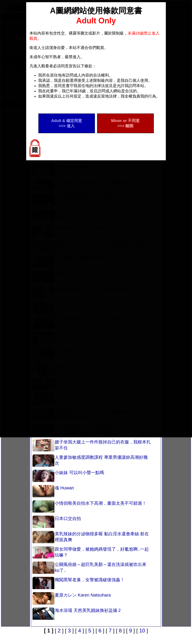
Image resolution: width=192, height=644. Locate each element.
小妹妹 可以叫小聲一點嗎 (68, 476)
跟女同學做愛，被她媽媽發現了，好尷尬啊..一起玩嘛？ (91, 553)
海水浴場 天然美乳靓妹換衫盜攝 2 (77, 614)
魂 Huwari (53, 492)
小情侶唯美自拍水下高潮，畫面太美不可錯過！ (89, 507)
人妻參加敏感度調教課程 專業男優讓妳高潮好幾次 (90, 461)
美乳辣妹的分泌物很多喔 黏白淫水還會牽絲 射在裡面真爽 (91, 538)
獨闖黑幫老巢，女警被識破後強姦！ (79, 583)
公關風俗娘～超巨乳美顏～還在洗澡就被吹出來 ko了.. (89, 568)
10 (142, 631)
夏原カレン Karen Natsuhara (72, 599)
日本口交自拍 (57, 522)
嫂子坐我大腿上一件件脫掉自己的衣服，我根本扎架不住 (92, 446)
